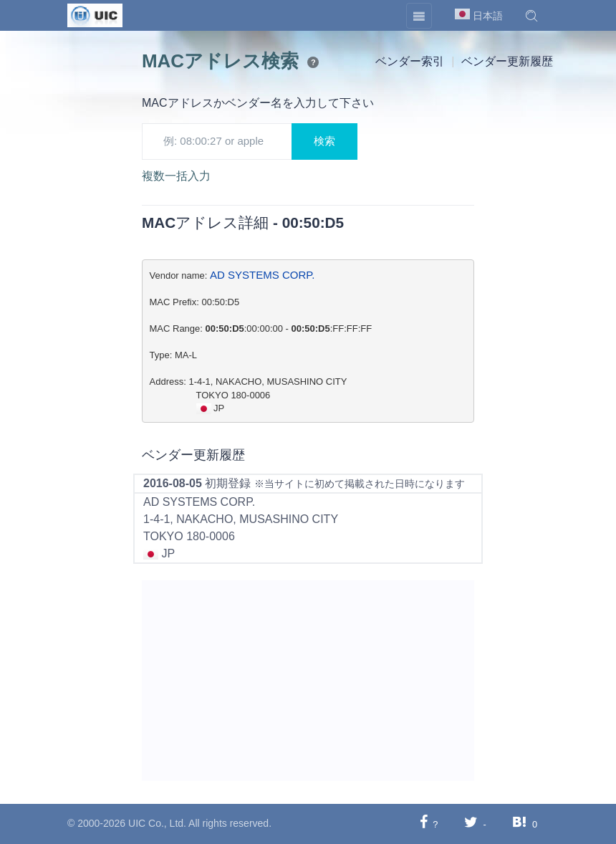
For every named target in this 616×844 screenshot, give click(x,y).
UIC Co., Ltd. (157, 823)
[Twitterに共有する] (471, 824)
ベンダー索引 (410, 61)
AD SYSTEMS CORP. (262, 275)
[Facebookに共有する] (424, 824)
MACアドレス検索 (220, 61)
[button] (531, 16)
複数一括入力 (176, 176)
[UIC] (95, 14)
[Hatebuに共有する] (519, 824)
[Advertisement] (308, 681)
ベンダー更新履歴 (507, 61)
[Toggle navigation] (419, 16)
